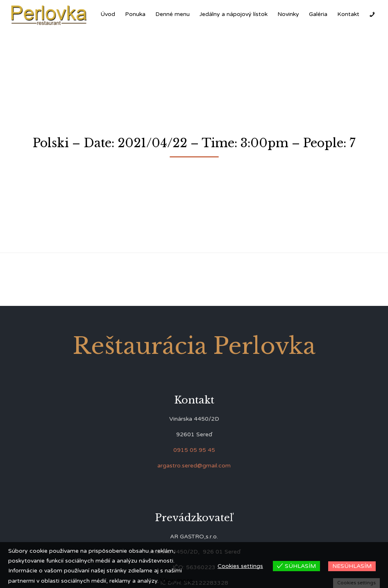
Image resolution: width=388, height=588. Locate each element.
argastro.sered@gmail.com (194, 466)
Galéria (318, 14)
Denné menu (172, 14)
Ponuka (135, 14)
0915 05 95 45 (194, 450)
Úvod (108, 14)
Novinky (288, 14)
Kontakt (348, 14)
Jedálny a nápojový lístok (234, 14)
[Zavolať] (372, 14)
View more (177, 581)
